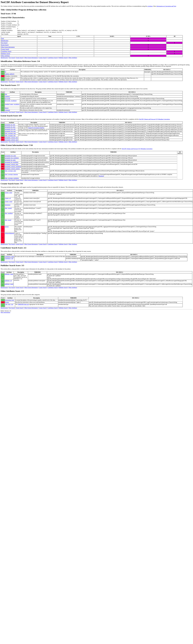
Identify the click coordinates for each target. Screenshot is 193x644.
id (5, 72)
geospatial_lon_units (10, 156)
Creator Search (5, 49)
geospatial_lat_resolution (12, 162)
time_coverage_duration (11, 174)
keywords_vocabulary (11, 101)
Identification (5, 41)
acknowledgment (9, 233)
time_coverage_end (10, 135)
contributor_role (9, 259)
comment (7, 110)
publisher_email (9, 284)
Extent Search (5, 45)
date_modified (9, 213)
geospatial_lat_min (10, 125)
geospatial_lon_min (10, 129)
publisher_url (8, 281)
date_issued (8, 220)
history (7, 108)
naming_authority (10, 74)
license (7, 302)
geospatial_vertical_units (12, 164)
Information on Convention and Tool (166, 6)
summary (7, 96)
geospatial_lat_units (10, 160)
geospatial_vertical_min (11, 138)
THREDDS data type (23, 304)
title (6, 94)
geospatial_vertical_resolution (13, 166)
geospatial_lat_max (10, 127)
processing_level (10, 300)
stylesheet (150, 6)
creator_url (8, 198)
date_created (8, 208)
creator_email (9, 202)
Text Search (4, 43)
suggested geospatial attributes (36, 128)
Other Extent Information (8, 47)
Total (3, 38)
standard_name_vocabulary (12, 104)
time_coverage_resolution (12, 178)
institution (8, 205)
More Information (5, 312)
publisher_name (9, 274)
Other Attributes (5, 56)
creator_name (9, 193)
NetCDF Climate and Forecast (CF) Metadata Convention (154, 119)
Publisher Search (6, 54)
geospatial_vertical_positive (12, 169)
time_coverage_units (10, 171)
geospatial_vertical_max (11, 140)
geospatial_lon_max (10, 131)
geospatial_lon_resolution (12, 158)
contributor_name (9, 257)
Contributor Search (6, 51)
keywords (8, 99)
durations (101, 176)
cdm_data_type (9, 304)
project (7, 227)
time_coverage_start (10, 133)
